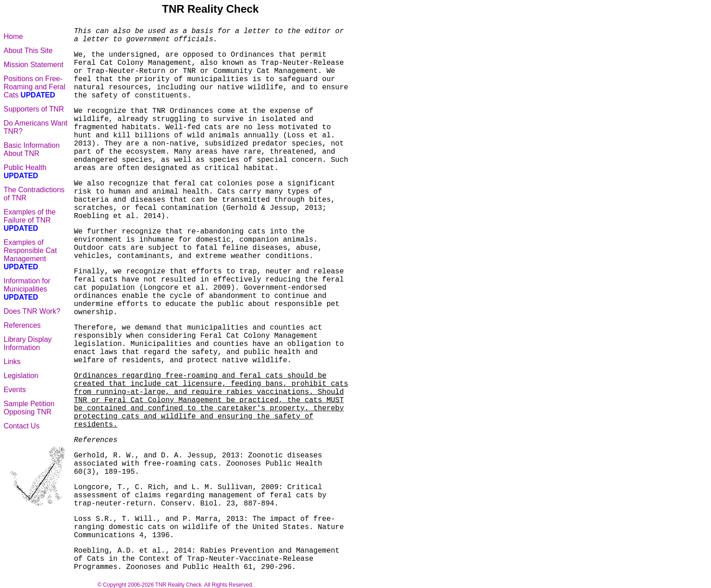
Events (15, 390)
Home (13, 36)
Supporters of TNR (34, 109)
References (22, 325)
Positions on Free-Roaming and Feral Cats (34, 87)
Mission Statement (34, 65)
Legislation (21, 376)
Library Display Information (28, 343)
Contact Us (22, 426)
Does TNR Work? (32, 311)
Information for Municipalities (27, 289)
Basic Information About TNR (32, 149)
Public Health (25, 172)
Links (12, 362)
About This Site (28, 51)
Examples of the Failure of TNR (30, 220)
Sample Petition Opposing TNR (29, 408)
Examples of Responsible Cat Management (30, 255)
